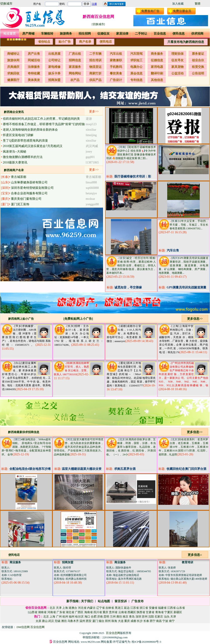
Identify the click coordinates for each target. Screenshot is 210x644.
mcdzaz (90, 199)
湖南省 (42, 612)
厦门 (95, 621)
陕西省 (141, 612)
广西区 (79, 612)
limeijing (91, 135)
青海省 (159, 612)
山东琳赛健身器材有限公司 (29, 182)
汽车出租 (116, 54)
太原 (38, 621)
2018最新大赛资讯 (15, 162)
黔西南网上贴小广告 (21, 319)
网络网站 (75, 73)
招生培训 (95, 60)
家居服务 (75, 67)
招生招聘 (85, 34)
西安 (89, 621)
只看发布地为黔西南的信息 (186, 42)
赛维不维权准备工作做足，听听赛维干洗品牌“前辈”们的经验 (44, 124)
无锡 (57, 621)
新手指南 (72, 601)
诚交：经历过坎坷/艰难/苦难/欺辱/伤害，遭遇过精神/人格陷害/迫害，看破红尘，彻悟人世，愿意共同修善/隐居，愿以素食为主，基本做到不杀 (131, 265)
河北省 (82, 608)
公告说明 (198, 73)
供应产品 (95, 80)
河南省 (52, 612)
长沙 (140, 621)
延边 (127, 608)
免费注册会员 (182, 11)
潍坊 (64, 621)
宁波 (165, 621)
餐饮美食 (116, 73)
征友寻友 (177, 60)
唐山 (45, 621)
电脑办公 (136, 67)
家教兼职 (116, 60)
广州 (59, 617)
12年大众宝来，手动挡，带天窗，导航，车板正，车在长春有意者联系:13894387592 (189, 225)
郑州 (108, 621)
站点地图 (104, 601)
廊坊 (119, 617)
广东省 (61, 612)
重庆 (105, 612)
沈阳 (151, 617)
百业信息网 (37, 627)
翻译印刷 (157, 73)
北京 (52, 608)
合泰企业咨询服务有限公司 (29, 193)
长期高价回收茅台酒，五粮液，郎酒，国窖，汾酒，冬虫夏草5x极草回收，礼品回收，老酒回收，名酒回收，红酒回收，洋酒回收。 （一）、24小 (131, 447)
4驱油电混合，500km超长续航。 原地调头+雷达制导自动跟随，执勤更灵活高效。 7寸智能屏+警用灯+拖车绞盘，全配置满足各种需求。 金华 (26, 447)
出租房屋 (54, 54)
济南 (100, 617)
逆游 (89, 119)
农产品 (75, 80)
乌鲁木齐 (73, 621)
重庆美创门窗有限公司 (26, 199)
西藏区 (132, 612)
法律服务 (34, 67)
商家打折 (95, 73)
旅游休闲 (13, 60)
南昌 (159, 621)
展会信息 (136, 73)
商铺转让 (13, 54)
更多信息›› (195, 555)
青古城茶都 (19, 177)
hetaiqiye (91, 193)
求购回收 (13, 73)
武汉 (51, 621)
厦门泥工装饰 (20, 204)
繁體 (198, 4)
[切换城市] (98, 24)
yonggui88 (92, 204)
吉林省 (110, 608)
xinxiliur (91, 130)
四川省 (98, 612)
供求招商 (197, 34)
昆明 (106, 617)
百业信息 (160, 34)
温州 (82, 621)
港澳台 (73, 608)
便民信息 (179, 34)
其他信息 (157, 80)
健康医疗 (13, 80)
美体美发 (34, 80)
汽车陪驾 (136, 54)
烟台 (102, 621)
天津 (59, 608)
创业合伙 (198, 60)
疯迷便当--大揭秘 (15, 152)
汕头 (167, 617)
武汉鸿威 (92, 146)
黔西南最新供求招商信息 (24, 432)
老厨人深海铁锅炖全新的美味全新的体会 (30, 130)
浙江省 (144, 608)
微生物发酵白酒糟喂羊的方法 (23, 157)
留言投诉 (121, 601)
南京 (126, 617)
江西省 (171, 608)
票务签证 (198, 54)
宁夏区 (169, 612)
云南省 (123, 612)
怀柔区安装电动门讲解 (18, 135)
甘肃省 (150, 612)
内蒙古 (91, 608)
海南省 (89, 612)
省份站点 (44, 42)
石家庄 (159, 617)
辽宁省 (101, 608)
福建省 (162, 608)
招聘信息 (75, 60)
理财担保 (177, 54)
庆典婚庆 (13, 67)
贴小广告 (65, 42)
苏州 (145, 617)
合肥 (94, 617)
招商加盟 (54, 80)
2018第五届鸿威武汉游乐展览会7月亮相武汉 (33, 146)
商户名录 (85, 42)
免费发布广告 (150, 11)
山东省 (181, 608)
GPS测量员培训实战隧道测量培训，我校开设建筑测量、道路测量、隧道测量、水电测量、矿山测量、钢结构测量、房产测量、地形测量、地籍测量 (183, 265)
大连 (121, 621)
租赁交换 (198, 67)
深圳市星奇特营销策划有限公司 (32, 188)
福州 (72, 617)
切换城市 (6, 4)
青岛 (132, 617)
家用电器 (157, 67)
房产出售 (34, 54)
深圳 (138, 617)
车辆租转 (47, 34)
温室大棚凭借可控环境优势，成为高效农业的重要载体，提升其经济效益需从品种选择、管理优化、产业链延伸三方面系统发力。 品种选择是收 (79, 447)
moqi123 (91, 124)
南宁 (172, 621)
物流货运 (95, 67)
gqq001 (90, 157)
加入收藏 (178, 4)
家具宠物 (177, 67)
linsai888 (91, 182)
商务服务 (157, 54)
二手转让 (141, 34)
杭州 (65, 617)
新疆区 (178, 612)
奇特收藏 (34, 73)
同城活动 (34, 60)
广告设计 (116, 80)
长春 (146, 621)
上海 (65, 608)
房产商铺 (28, 34)
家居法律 (122, 34)
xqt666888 (92, 188)
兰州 (113, 617)
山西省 (33, 612)
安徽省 (153, 608)
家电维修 (54, 67)
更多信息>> (195, 319)
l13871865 (92, 162)
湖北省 (70, 612)
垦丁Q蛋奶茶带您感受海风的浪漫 (25, 141)
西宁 (153, 621)
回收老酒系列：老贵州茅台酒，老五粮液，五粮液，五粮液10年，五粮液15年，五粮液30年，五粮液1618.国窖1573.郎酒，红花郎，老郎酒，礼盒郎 (183, 447)
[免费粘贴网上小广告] (78, 319)
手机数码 (116, 67)
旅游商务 (66, 34)
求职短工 (136, 60)
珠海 (114, 621)
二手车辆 (95, 54)
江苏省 (135, 608)
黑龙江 (119, 608)
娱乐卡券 (54, 73)
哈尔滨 (79, 617)
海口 (87, 617)
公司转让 (54, 60)
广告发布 (138, 601)
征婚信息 (157, 60)
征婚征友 (103, 34)
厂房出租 (75, 54)
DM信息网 (23, 627)
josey (89, 152)
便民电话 (106, 42)
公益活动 (177, 73)
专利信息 (136, 80)
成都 (133, 621)
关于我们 (87, 601)
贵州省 (113, 612)
